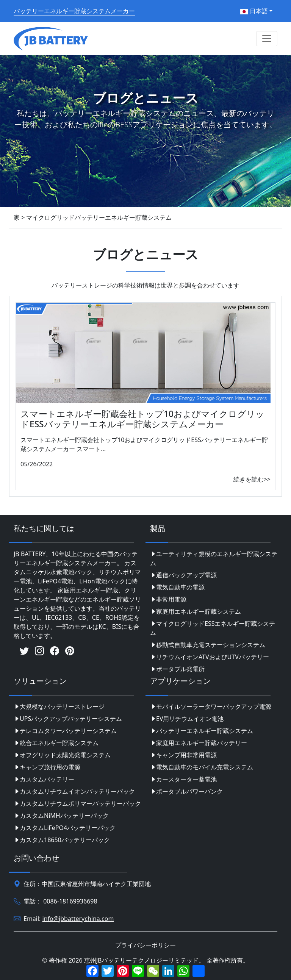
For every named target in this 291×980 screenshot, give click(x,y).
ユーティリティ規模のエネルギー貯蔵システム (214, 558)
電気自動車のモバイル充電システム (202, 767)
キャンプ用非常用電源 (183, 755)
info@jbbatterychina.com (78, 919)
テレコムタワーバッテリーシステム (65, 731)
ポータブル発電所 (177, 669)
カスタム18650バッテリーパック (62, 840)
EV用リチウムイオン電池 (187, 719)
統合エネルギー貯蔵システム (56, 743)
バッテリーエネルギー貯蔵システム (202, 731)
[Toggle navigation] (267, 39)
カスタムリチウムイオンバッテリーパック (74, 791)
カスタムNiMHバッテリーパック (61, 816)
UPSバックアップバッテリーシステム (68, 719)
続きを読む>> (252, 479)
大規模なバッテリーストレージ (59, 706)
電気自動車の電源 (177, 587)
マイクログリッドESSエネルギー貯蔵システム (213, 628)
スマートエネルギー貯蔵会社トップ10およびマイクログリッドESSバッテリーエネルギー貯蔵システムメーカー (142, 419)
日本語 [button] (254, 11)
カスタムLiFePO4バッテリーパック (65, 828)
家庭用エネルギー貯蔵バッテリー (199, 743)
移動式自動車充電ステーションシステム (208, 645)
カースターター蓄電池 (183, 779)
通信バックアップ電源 (183, 575)
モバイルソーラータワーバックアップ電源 (211, 706)
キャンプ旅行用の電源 (47, 767)
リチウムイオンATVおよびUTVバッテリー (210, 657)
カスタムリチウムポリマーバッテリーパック (77, 803)
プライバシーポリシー (145, 945)
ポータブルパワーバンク (186, 791)
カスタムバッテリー (44, 779)
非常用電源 (168, 599)
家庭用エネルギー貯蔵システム (196, 611)
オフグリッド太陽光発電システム (62, 755)
